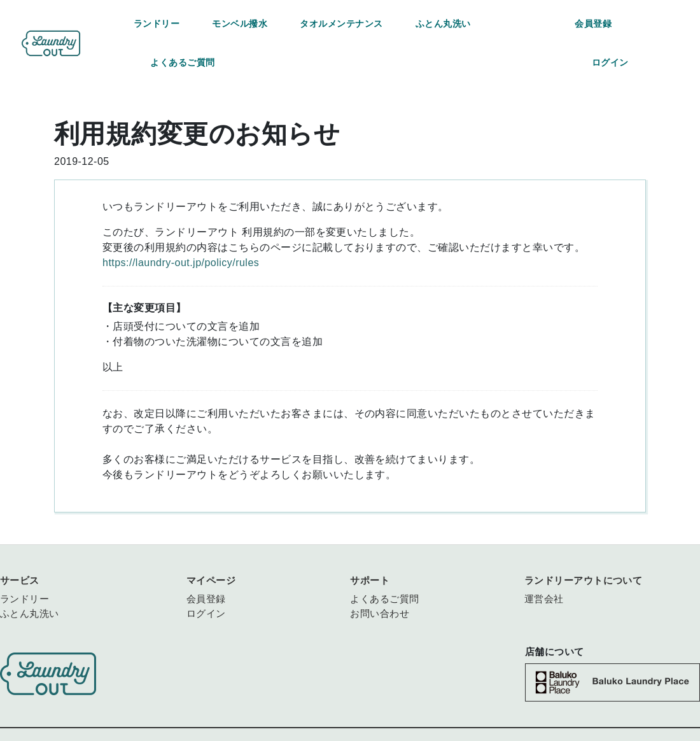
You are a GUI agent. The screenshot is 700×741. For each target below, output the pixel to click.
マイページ (211, 580)
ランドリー (157, 24)
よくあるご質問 (182, 62)
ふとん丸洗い (443, 24)
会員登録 (593, 24)
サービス (20, 580)
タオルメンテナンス (341, 24)
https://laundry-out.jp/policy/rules (181, 263)
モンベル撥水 (240, 24)
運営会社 (544, 599)
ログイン (610, 62)
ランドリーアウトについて (584, 580)
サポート (370, 580)
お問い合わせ (380, 613)
